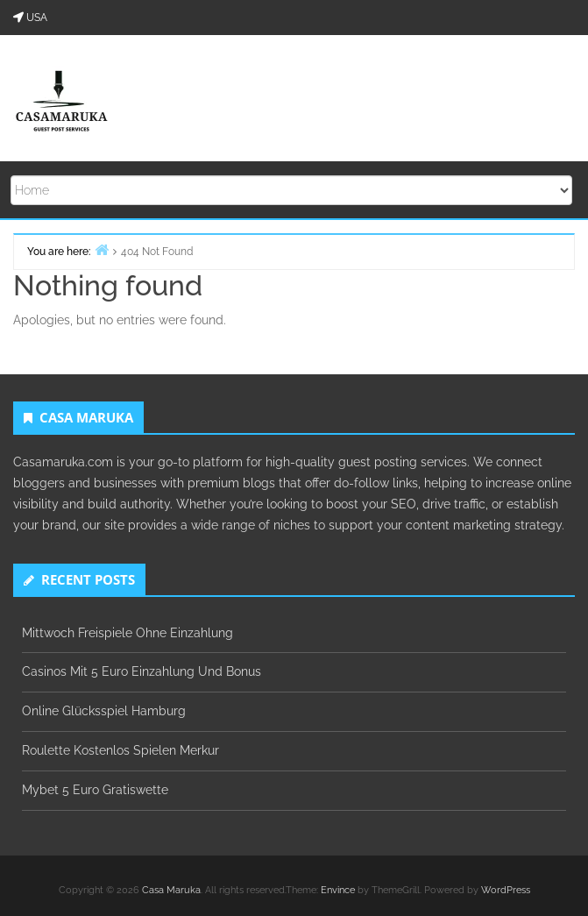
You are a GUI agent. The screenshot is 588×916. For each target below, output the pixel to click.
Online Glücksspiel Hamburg (104, 711)
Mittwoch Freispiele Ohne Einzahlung (128, 633)
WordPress (506, 890)
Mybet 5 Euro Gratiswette (95, 790)
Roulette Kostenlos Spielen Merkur (120, 750)
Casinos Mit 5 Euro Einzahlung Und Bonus (142, 671)
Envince (338, 890)
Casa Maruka (171, 890)
